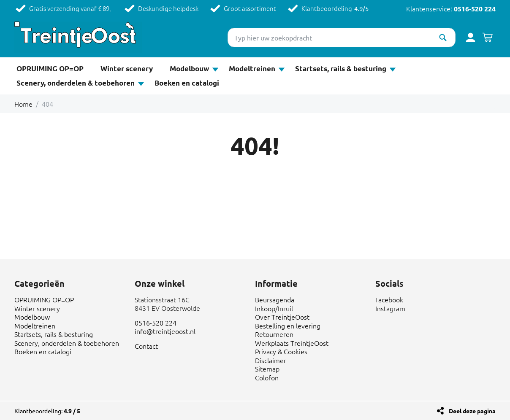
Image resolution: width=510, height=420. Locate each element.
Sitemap (267, 369)
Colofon (267, 377)
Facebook (389, 299)
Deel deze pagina (472, 411)
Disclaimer (271, 360)
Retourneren (274, 334)
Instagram (390, 308)
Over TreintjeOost (282, 317)
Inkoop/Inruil (274, 308)
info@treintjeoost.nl (165, 331)
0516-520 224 (475, 9)
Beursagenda (275, 299)
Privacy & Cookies (281, 351)
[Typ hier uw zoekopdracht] (342, 38)
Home (23, 104)
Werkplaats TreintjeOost (292, 343)
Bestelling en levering (288, 326)
